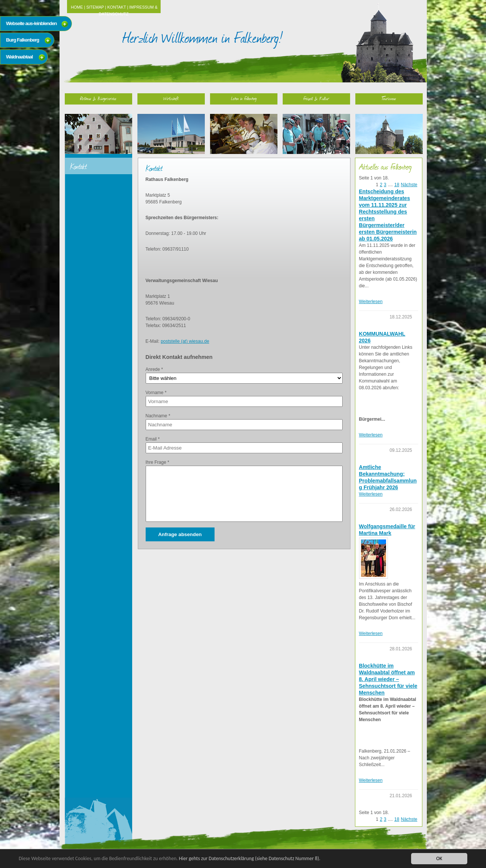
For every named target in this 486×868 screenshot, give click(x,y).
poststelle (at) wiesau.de (185, 341)
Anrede (154, 369)
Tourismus (389, 98)
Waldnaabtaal (19, 57)
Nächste (409, 185)
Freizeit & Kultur (316, 98)
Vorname (156, 393)
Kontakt (116, 7)
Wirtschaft (171, 98)
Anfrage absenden (180, 534)
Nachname (158, 416)
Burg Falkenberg (22, 40)
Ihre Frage (157, 462)
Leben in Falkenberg (244, 98)
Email (153, 439)
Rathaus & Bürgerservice (98, 98)
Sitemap (95, 7)
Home (77, 7)
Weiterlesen (371, 302)
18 (397, 185)
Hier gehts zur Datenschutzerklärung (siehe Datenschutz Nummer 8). (250, 858)
